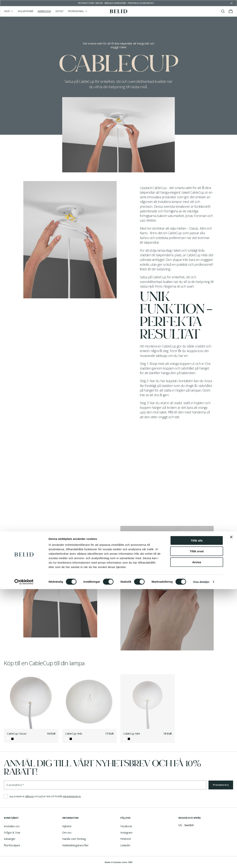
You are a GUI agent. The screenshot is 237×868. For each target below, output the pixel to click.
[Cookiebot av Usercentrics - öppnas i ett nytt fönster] (24, 861)
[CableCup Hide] (89, 702)
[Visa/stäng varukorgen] (231, 11)
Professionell (78, 11)
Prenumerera (221, 785)
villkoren (30, 796)
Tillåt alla (197, 819)
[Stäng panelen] (231, 816)
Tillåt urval (197, 830)
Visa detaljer (201, 861)
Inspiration (44, 11)
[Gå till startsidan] (119, 11)
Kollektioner (26, 11)
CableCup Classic (17, 734)
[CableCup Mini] (148, 702)
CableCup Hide (74, 734)
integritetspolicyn (72, 796)
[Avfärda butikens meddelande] (231, 3)
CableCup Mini (132, 734)
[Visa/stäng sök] (223, 11)
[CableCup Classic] (31, 702)
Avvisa (197, 841)
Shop (9, 11)
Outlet (59, 11)
